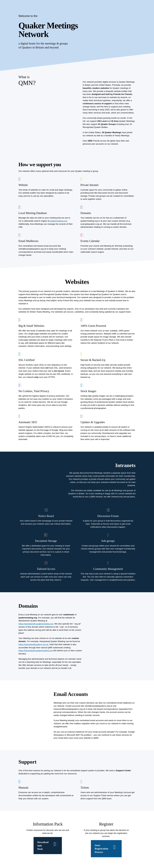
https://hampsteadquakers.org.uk (33, 644)
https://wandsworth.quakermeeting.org (36, 624)
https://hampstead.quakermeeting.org (36, 651)
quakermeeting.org (58, 221)
